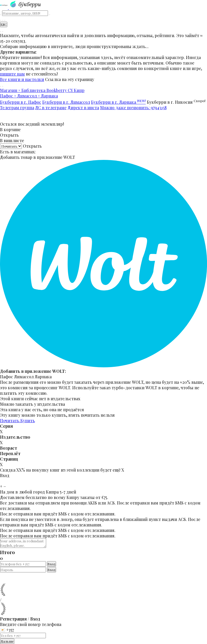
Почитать (10, 420)
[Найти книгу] (1, 20)
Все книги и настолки (22, 79)
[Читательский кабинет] (5, 20)
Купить (28, 420)
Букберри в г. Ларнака (118, 102)
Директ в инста (83, 108)
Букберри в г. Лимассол (66, 102)
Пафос (7, 377)
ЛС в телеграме (51, 108)
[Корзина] (3, 20)
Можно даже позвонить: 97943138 (133, 108)
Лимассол (24, 377)
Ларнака (43, 377)
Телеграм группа (17, 108)
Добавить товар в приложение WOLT (38, 157)
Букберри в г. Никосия (176, 102)
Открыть (9, 135)
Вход (51, 564)
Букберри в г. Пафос (21, 102)
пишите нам (12, 74)
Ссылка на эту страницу (70, 79)
